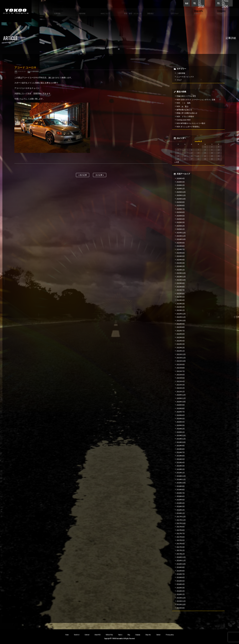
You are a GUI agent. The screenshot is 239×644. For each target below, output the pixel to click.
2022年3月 (181, 344)
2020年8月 (181, 408)
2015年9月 (181, 608)
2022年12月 (181, 314)
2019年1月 (181, 473)
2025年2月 (181, 226)
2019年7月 (181, 452)
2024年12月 (181, 233)
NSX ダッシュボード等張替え (188, 127)
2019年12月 (181, 435)
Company (138, 635)
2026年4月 (181, 178)
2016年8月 (181, 571)
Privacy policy (170, 635)
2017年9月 (181, 527)
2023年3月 (181, 304)
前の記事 (83, 175)
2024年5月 (181, 256)
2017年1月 (181, 554)
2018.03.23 (22, 71)
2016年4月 (181, 584)
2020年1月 (181, 432)
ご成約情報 (35, 71)
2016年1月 (181, 594)
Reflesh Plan (109, 635)
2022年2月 (181, 348)
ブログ (179, 80)
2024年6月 (181, 253)
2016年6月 (181, 577)
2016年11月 (181, 561)
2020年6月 (181, 415)
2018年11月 (181, 479)
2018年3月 (181, 506)
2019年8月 (181, 449)
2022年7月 (181, 331)
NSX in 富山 (182, 106)
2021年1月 (181, 392)
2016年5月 (181, 581)
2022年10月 (181, 321)
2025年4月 (181, 219)
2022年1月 (181, 351)
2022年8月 (181, 327)
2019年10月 (181, 442)
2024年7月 (181, 249)
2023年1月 (181, 310)
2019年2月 (181, 469)
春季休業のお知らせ (184, 110)
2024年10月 (181, 239)
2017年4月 (181, 544)
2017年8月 (181, 530)
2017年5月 (181, 540)
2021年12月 (181, 354)
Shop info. (148, 635)
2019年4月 (181, 463)
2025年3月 (181, 222)
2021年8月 (181, 368)
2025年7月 (181, 209)
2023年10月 (181, 280)
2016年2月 (181, 591)
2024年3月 (181, 263)
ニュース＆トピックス (185, 77)
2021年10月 (181, 361)
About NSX (98, 635)
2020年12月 (181, 395)
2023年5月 (181, 297)
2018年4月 (181, 503)
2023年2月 (181, 307)
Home (67, 635)
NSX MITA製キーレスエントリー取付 (191, 123)
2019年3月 (181, 466)
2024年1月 (181, 270)
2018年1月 (181, 513)
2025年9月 (181, 202)
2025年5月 (181, 216)
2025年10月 (181, 199)
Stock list (77, 635)
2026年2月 (181, 185)
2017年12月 (181, 517)
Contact (158, 635)
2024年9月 (181, 243)
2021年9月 (181, 365)
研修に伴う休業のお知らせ (187, 113)
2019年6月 (181, 456)
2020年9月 (181, 405)
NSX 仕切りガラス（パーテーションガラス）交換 (196, 100)
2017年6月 (181, 537)
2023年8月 (181, 287)
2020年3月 (181, 425)
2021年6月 (181, 375)
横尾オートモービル (16, 11)
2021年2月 (181, 388)
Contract (87, 635)
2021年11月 (181, 358)
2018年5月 (181, 500)
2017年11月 (181, 520)
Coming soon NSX (184, 120)
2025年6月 (181, 212)
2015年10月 (181, 604)
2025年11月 (181, 195)
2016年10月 (181, 564)
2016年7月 (181, 574)
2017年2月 (181, 550)
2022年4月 (181, 341)
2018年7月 (181, 493)
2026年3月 (181, 182)
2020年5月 (181, 419)
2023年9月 (181, 283)
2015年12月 (181, 598)
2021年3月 (181, 385)
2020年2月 (181, 429)
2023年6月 (181, 294)
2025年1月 (181, 229)
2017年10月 (181, 523)
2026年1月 (181, 189)
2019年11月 (181, 439)
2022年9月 (181, 324)
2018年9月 (181, 486)
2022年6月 (181, 334)
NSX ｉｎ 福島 (183, 103)
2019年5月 (181, 459)
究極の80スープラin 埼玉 (186, 96)
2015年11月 (181, 601)
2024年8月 (181, 246)
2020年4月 (181, 422)
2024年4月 (181, 260)
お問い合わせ (187, 4)
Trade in (120, 635)
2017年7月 (181, 534)
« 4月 (177, 162)
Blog (129, 635)
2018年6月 (181, 496)
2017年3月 (181, 547)
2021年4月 (181, 381)
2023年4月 (181, 300)
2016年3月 (181, 588)
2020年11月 (181, 398)
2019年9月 (181, 446)
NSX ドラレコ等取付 (185, 117)
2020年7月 (181, 412)
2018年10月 (181, 483)
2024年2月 (181, 266)
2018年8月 (181, 490)
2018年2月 (181, 510)
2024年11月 (181, 236)
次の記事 (100, 175)
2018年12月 (181, 476)
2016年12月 (181, 557)
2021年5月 (181, 378)
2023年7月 (181, 290)
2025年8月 (181, 205)
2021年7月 (181, 371)
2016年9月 (181, 567)
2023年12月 (181, 273)
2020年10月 (181, 402)
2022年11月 (181, 317)
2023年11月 (181, 277)
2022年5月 (181, 337)
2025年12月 (181, 192)
